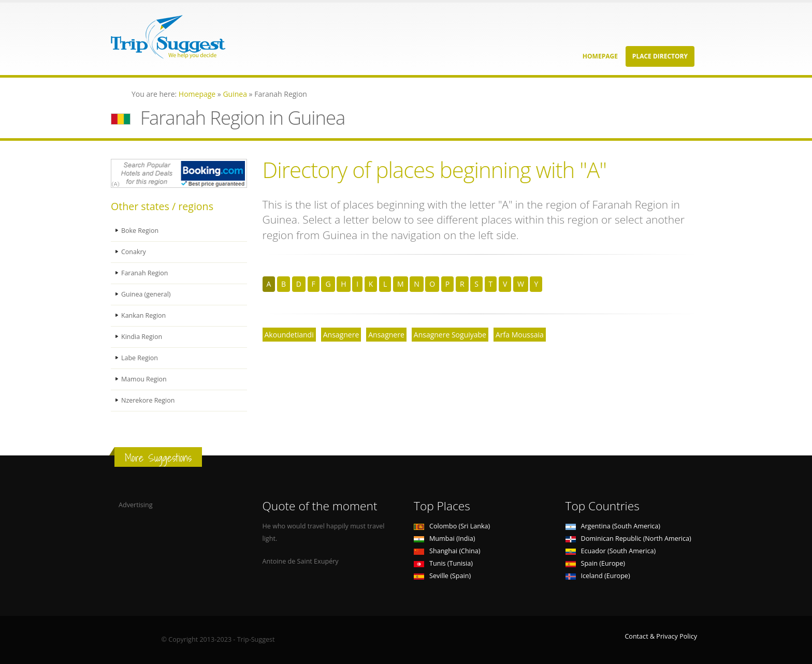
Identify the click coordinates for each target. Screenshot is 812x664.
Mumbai (444, 538)
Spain (595, 563)
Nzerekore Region (148, 400)
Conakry (134, 252)
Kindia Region (142, 337)
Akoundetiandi (289, 335)
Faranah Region (145, 273)
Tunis (443, 563)
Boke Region (140, 231)
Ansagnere (341, 335)
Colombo (452, 526)
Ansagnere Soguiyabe (450, 335)
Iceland (598, 576)
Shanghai (447, 551)
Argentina (613, 526)
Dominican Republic (628, 538)
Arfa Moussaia (520, 335)
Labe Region (140, 358)
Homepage (600, 56)
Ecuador (611, 551)
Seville (442, 576)
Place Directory (660, 56)
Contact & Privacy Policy (661, 636)
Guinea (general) (146, 294)
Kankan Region (144, 315)
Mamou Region (144, 379)
